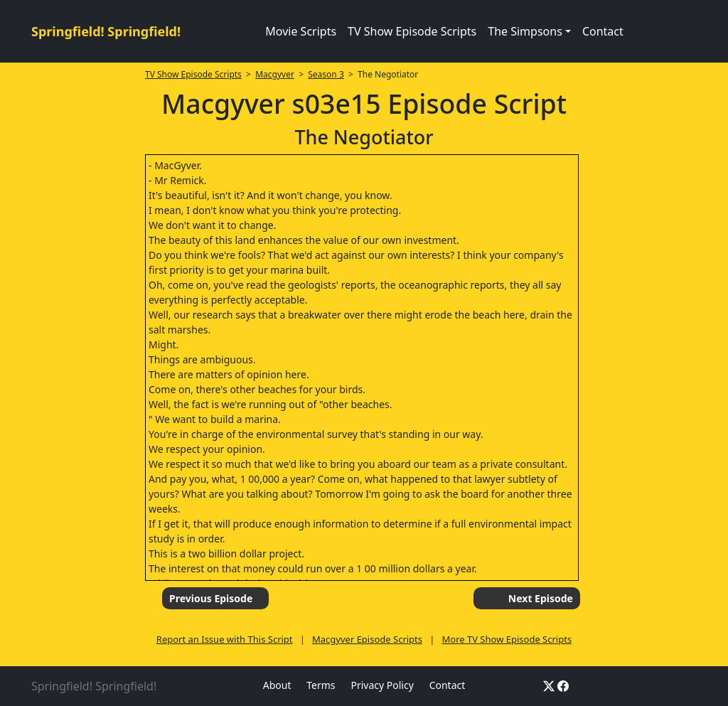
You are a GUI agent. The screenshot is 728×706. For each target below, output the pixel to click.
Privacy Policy (382, 685)
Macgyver (275, 74)
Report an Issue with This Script (225, 639)
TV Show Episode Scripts (412, 31)
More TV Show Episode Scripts (507, 639)
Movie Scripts (301, 31)
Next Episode (541, 598)
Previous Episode (211, 598)
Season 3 (326, 74)
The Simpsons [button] (525, 31)
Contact (603, 31)
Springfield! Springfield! (106, 31)
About (277, 685)
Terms (321, 685)
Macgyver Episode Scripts (367, 639)
